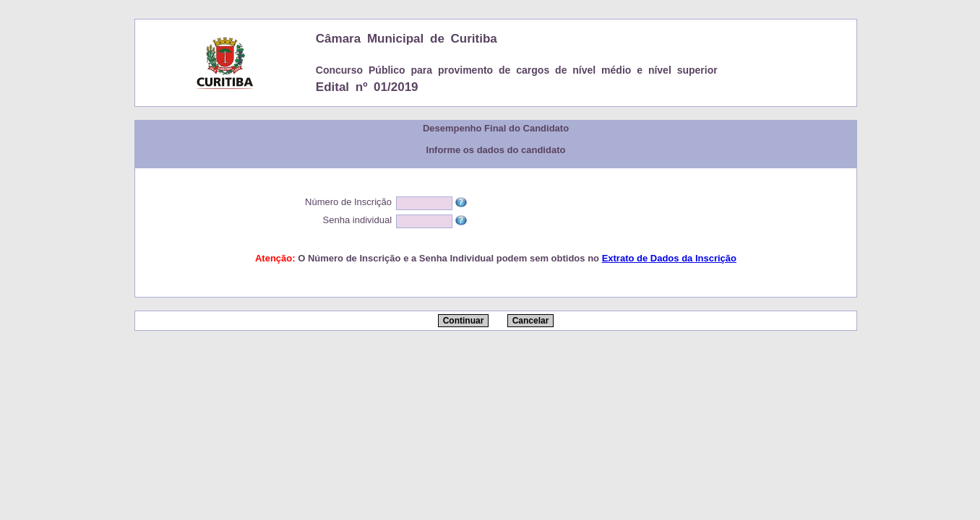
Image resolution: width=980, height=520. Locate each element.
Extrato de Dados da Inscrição (669, 258)
